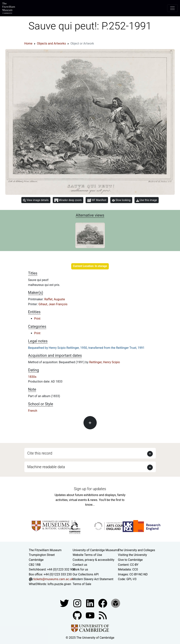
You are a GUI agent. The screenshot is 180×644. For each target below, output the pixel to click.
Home (28, 43)
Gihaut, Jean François (53, 304)
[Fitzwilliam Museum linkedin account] (103, 603)
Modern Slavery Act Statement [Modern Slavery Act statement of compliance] (93, 579)
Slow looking (121, 200)
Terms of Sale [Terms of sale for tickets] (82, 584)
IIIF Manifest (97, 200)
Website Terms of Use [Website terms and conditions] (87, 555)
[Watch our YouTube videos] (90, 615)
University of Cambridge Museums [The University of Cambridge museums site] (96, 550)
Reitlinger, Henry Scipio (105, 362)
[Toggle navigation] (172, 8)
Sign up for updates (90, 489)
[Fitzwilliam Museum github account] (78, 615)
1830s (32, 377)
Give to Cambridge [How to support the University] (130, 560)
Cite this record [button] (40, 453)
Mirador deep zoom (68, 200)
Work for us (80, 569)
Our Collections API (86, 574)
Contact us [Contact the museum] (80, 565)
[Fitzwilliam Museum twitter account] (65, 603)
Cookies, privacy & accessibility (94, 560)
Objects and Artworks (51, 43)
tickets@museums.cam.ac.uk (53, 579)
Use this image (147, 200)
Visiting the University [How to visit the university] (132, 555)
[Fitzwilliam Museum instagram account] (78, 603)
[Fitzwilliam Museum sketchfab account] (116, 603)
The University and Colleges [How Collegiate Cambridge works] (137, 550)
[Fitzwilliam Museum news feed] (103, 615)
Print (37, 319)
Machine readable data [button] (46, 467)
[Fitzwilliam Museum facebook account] (90, 603)
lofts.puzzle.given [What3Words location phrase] (59, 584)
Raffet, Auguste (54, 299)
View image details (36, 200)
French (33, 411)
